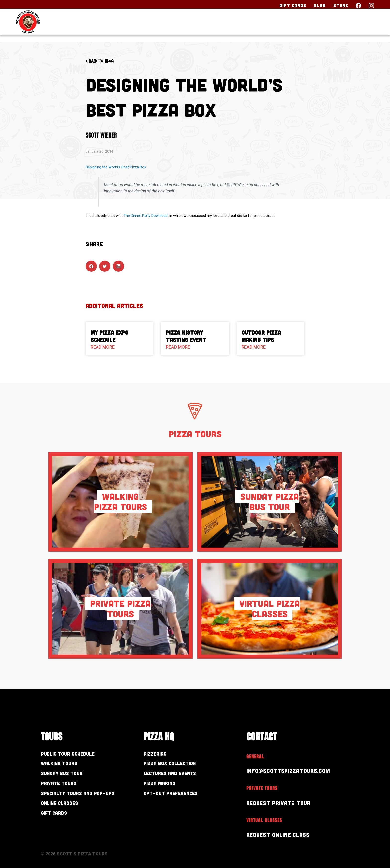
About (320, 27)
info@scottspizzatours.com (292, 771)
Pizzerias (157, 754)
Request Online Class (281, 835)
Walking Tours (63, 765)
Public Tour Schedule (73, 754)
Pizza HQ (282, 27)
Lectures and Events (175, 776)
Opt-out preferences (176, 798)
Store (341, 5)
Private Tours (62, 787)
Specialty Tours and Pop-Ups (85, 798)
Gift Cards (293, 5)
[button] (91, 266)
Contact (358, 27)
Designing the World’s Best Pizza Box (116, 167)
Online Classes (63, 808)
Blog (320, 5)
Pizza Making (162, 787)
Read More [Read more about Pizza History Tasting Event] (178, 347)
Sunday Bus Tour (66, 776)
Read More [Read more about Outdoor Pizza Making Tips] (254, 347)
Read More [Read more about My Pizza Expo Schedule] (103, 347)
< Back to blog (102, 61)
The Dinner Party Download (146, 216)
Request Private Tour (281, 803)
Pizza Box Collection (175, 765)
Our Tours (237, 27)
